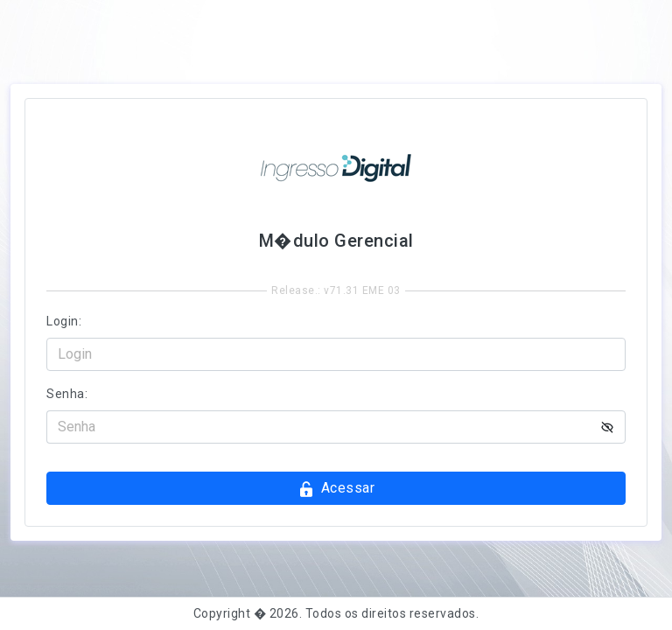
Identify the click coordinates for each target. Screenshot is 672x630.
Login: (64, 321)
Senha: (67, 394)
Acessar (336, 489)
